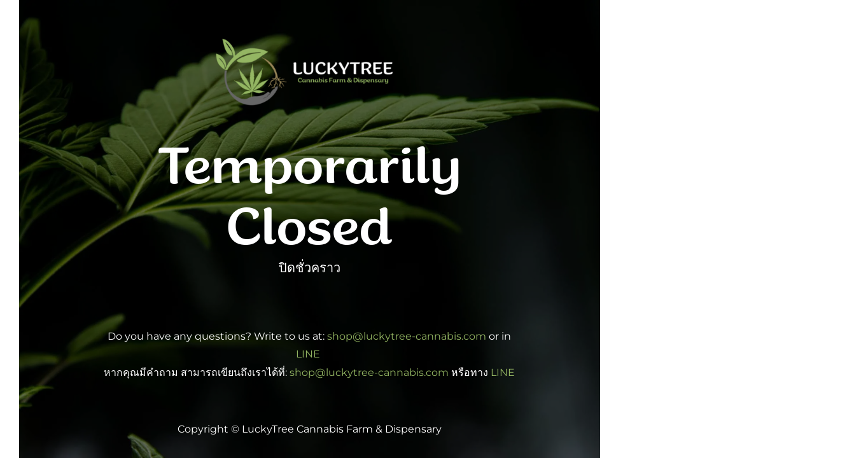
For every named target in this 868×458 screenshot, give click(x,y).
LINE (309, 354)
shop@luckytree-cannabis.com (407, 336)
